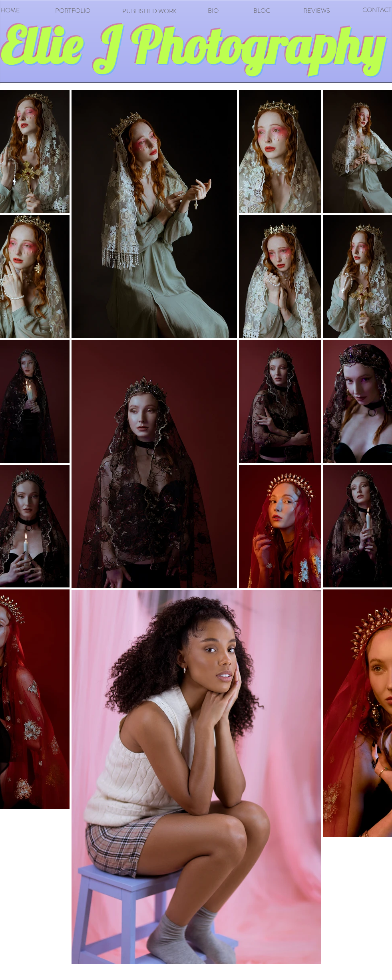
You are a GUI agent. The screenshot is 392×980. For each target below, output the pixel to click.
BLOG (262, 11)
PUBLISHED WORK (149, 11)
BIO (213, 11)
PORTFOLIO (73, 11)
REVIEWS (317, 11)
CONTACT (377, 10)
